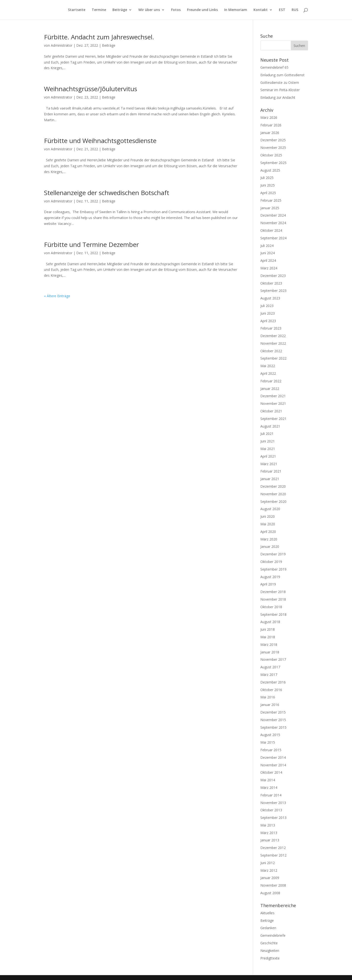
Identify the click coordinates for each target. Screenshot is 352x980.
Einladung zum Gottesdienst (282, 75)
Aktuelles (267, 913)
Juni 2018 (268, 629)
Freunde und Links (202, 10)
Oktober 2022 (271, 351)
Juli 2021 (267, 434)
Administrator (62, 45)
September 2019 (273, 569)
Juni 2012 (268, 863)
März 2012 (269, 870)
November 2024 (273, 223)
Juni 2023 (268, 313)
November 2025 (273, 148)
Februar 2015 (271, 750)
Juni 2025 (268, 185)
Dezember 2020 (273, 486)
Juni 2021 (268, 441)
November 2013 (273, 803)
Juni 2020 (268, 516)
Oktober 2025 (271, 155)
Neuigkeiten (270, 951)
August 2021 (270, 426)
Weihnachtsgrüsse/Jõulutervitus (91, 89)
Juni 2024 (268, 253)
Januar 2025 (270, 208)
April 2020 (268, 532)
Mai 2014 (268, 780)
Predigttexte (270, 958)
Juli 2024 (267, 246)
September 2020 (273, 501)
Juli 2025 (267, 178)
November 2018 (273, 599)
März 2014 (269, 787)
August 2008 (270, 893)
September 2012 (273, 855)
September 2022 (273, 358)
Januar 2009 (270, 878)
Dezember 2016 (273, 682)
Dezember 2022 (273, 336)
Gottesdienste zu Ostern (280, 83)
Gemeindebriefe (273, 935)
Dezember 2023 (273, 276)
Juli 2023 (267, 306)
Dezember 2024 (273, 215)
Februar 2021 (271, 471)
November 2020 (273, 494)
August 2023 (270, 298)
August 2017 (270, 667)
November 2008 (273, 885)
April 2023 (268, 321)
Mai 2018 (268, 637)
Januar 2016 (270, 705)
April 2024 (268, 260)
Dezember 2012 (273, 848)
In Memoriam (236, 10)
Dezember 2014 (273, 757)
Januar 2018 (270, 652)
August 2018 (270, 622)
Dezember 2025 (273, 140)
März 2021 (269, 464)
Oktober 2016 (271, 690)
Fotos (176, 10)
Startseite (77, 10)
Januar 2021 (270, 479)
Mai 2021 (268, 449)
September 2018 (273, 614)
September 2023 (273, 291)
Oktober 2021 (271, 411)
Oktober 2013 (271, 810)
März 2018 (269, 644)
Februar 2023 (271, 328)
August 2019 (270, 577)
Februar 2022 (271, 381)
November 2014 (273, 765)
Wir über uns (149, 10)
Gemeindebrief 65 (274, 67)
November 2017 (273, 659)
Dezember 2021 (273, 396)
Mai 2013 (268, 825)
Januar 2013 (270, 840)
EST (282, 10)
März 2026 (269, 117)
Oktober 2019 (271, 562)
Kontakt (261, 10)
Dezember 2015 (273, 712)
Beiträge (120, 10)
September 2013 (273, 818)
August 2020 (270, 509)
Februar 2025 (271, 200)
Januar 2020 (270, 546)
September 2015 (273, 727)
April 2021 (268, 456)
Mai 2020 (268, 524)
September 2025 (273, 163)
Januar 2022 (270, 389)
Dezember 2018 (273, 592)
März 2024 (269, 268)
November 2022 (273, 343)
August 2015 (270, 735)
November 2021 (273, 403)
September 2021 (273, 419)
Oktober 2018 (271, 607)
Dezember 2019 (273, 554)
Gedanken (268, 928)
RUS (295, 10)
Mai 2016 (268, 697)
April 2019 (268, 584)
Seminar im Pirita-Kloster (280, 90)
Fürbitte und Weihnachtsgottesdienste (100, 141)
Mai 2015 (268, 742)
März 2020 (269, 539)
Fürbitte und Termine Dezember (91, 244)
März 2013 (269, 833)
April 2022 (268, 373)
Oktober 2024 (271, 230)
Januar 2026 (270, 133)
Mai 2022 (268, 366)
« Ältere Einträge (57, 296)
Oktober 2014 (271, 772)
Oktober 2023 (271, 283)
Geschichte (269, 943)
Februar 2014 (271, 795)
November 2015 (273, 720)
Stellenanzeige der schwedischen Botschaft (107, 193)
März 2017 (269, 675)
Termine (99, 10)
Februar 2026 (271, 125)
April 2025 (268, 193)
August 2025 (270, 170)
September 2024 (273, 238)
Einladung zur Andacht (278, 97)
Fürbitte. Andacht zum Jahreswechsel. (99, 37)
